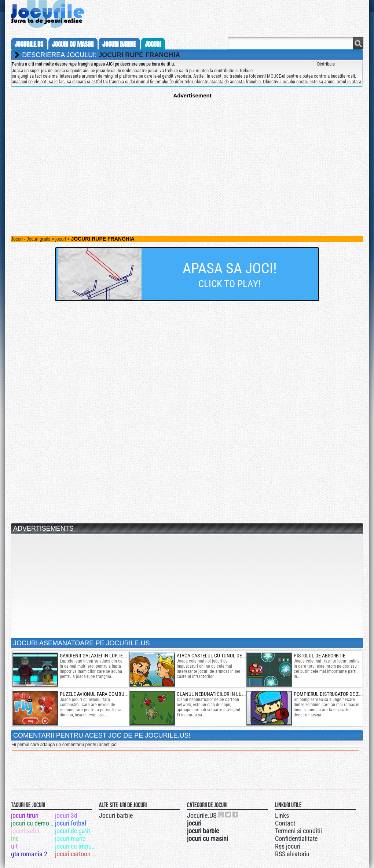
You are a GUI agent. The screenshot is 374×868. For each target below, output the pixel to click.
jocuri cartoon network (76, 854)
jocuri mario (70, 839)
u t (14, 846)
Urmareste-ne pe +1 (221, 815)
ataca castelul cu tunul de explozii (220, 656)
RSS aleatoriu (292, 854)
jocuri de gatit (73, 831)
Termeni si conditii (298, 831)
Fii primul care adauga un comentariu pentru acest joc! (64, 745)
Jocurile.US (202, 815)
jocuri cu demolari (32, 823)
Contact (285, 823)
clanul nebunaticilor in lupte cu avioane (227, 694)
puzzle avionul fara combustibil (99, 694)
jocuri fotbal (71, 823)
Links (282, 815)
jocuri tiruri (25, 815)
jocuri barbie (119, 44)
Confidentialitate (296, 839)
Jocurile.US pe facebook (236, 815)
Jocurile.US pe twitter (228, 815)
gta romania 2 (29, 854)
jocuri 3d (66, 815)
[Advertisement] (187, 150)
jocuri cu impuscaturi (76, 846)
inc (15, 839)
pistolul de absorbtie (320, 656)
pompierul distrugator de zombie (333, 694)
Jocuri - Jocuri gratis (31, 239)
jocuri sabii (25, 831)
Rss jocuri (288, 846)
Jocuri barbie (116, 815)
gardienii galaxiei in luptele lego (100, 656)
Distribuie (326, 64)
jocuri (153, 44)
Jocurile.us (29, 44)
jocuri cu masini (73, 44)
